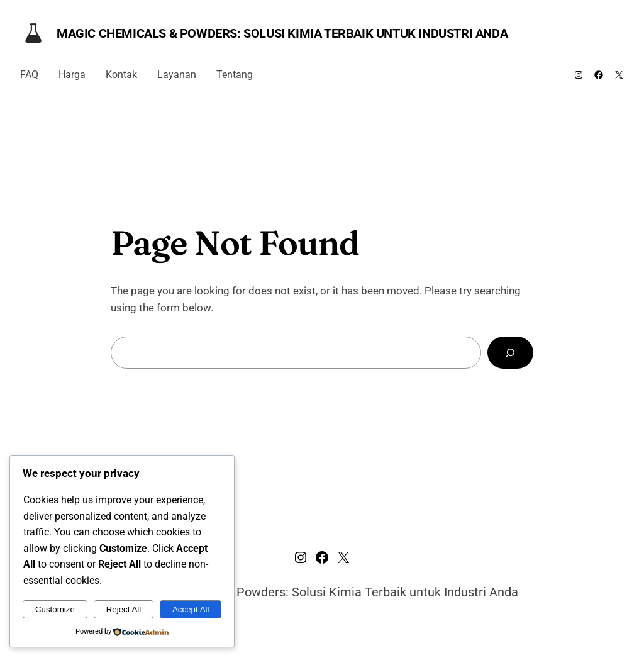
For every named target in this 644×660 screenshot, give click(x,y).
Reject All (124, 609)
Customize (55, 609)
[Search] (510, 353)
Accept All (191, 609)
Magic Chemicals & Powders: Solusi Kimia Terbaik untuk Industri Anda (282, 33)
